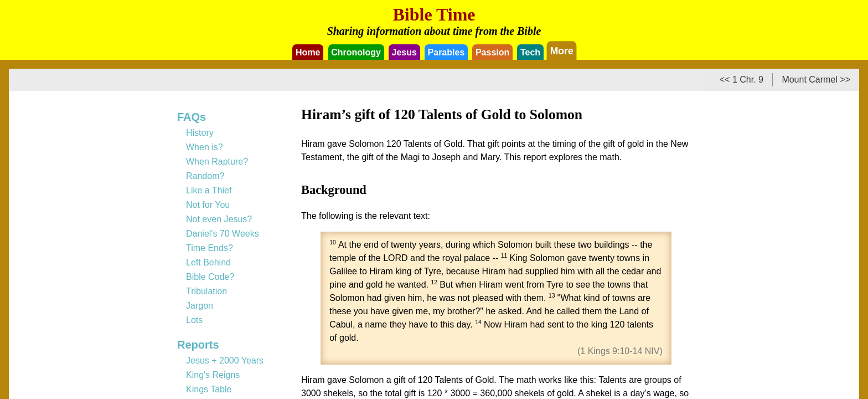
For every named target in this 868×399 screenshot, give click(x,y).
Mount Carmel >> (816, 80)
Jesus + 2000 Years (225, 360)
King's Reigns (213, 375)
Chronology (356, 52)
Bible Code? (210, 277)
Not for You (208, 205)
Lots (194, 320)
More (562, 50)
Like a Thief (209, 190)
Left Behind (208, 262)
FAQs (192, 117)
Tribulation (206, 291)
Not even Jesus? (219, 219)
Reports (198, 345)
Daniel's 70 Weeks (223, 234)
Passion (492, 52)
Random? (205, 176)
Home (308, 52)
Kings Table (209, 389)
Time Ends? (210, 248)
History (200, 133)
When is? (205, 147)
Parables (446, 52)
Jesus (404, 52)
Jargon (200, 306)
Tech (530, 52)
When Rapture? (217, 162)
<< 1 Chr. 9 (742, 80)
